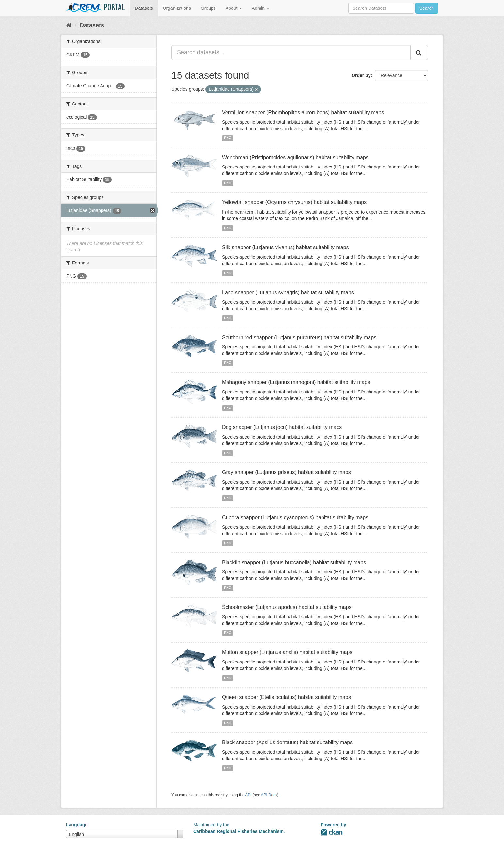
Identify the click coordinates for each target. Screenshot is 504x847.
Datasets (144, 8)
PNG (228, 138)
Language (77, 825)
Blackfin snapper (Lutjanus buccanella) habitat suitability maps (294, 562)
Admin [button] (260, 8)
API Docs (269, 795)
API (248, 795)
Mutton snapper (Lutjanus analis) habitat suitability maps (287, 652)
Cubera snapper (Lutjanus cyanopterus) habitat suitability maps (295, 517)
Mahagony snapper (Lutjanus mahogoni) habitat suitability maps (296, 382)
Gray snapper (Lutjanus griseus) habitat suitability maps (286, 472)
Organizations (177, 8)
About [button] (234, 8)
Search (427, 8)
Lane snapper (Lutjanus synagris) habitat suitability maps (288, 292)
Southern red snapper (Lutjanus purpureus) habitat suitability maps (299, 337)
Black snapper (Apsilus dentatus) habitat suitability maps (287, 742)
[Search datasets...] (291, 53)
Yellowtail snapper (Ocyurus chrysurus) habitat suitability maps (294, 202)
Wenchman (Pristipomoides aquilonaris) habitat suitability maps (295, 158)
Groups (208, 8)
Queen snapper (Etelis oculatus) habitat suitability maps (286, 697)
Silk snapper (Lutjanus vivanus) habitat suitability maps (285, 247)
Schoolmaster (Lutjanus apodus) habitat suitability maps (287, 607)
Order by (361, 75)
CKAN (332, 832)
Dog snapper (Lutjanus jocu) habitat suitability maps (282, 427)
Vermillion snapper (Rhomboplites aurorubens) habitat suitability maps (303, 112)
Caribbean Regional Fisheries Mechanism (238, 831)
